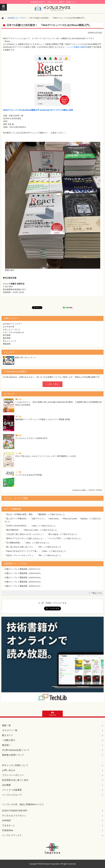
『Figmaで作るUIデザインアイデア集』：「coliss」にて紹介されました (35, 551)
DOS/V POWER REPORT (15, 811)
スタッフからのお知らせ (13, 332)
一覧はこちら (96, 593)
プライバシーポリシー (13, 775)
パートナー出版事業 (12, 790)
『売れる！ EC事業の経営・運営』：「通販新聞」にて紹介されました (35, 514)
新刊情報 (7, 335)
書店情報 (7, 338)
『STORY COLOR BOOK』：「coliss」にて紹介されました (30, 526)
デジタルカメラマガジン (14, 816)
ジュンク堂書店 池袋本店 (77, 47)
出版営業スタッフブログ (17, 18)
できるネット (9, 825)
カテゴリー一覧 (10, 730)
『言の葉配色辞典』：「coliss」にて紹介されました (27, 543)
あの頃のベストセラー (12, 324)
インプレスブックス (12, 835)
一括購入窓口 (9, 740)
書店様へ (6, 745)
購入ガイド (8, 735)
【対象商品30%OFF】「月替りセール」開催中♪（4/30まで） (52, 2)
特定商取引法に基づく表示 (15, 780)
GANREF (7, 821)
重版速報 (7, 344)
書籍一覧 (6, 725)
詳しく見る (54, 384)
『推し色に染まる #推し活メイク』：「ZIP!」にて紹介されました (33, 547)
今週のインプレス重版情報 (16, 569)
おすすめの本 (9, 327)
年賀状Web (8, 830)
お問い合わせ (9, 770)
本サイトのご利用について (15, 765)
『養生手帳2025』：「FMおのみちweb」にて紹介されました (31, 530)
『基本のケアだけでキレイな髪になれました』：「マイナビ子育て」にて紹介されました (43, 538)
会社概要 (6, 785)
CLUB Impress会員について (16, 750)
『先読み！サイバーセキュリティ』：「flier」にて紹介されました (33, 555)
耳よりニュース (10, 341)
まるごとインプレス (11, 329)
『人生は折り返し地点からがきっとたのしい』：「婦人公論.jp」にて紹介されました (41, 534)
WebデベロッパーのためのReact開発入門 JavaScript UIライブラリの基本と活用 (38, 110)
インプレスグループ (12, 795)
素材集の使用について (13, 755)
